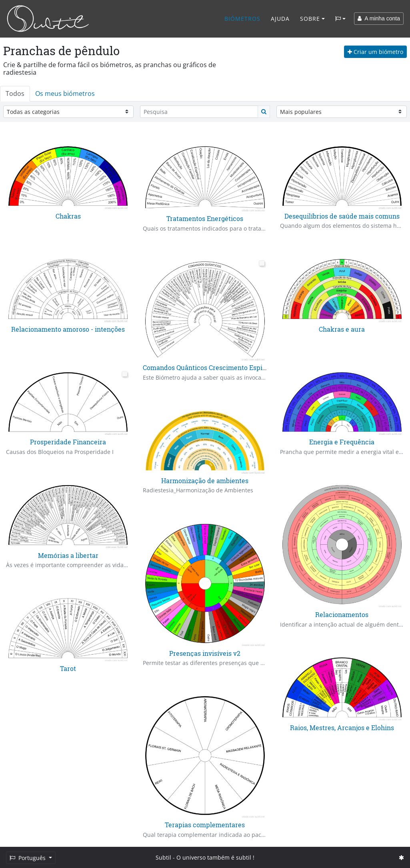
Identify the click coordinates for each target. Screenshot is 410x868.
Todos (15, 94)
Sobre (310, 19)
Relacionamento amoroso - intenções (68, 329)
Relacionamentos (342, 614)
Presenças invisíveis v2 (205, 653)
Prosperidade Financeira (68, 442)
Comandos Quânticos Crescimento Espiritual (211, 367)
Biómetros (242, 19)
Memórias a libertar (68, 555)
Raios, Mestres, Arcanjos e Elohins (342, 728)
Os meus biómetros (65, 94)
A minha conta (379, 18)
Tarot (68, 668)
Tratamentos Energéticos (205, 218)
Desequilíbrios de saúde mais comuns (342, 216)
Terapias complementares (205, 825)
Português (28, 858)
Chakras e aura (342, 329)
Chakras (68, 216)
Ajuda (280, 19)
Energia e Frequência (342, 442)
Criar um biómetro (375, 52)
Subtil (163, 857)
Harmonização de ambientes (205, 481)
